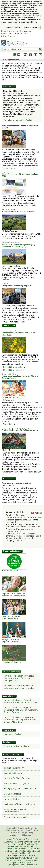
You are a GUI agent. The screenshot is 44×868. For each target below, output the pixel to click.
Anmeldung (9, 424)
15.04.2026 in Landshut (14, 367)
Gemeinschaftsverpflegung (17, 783)
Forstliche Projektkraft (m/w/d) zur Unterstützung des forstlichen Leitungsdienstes (19, 678)
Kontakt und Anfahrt (10, 31)
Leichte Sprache (8, 36)
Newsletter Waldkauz (13, 734)
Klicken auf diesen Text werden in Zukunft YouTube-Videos (24, 517)
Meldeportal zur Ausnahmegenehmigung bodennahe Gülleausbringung (18, 246)
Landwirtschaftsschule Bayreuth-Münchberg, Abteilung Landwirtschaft (20, 701)
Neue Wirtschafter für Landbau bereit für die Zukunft (20, 127)
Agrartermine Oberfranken (17, 746)
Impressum (27, 31)
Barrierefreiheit (22, 34)
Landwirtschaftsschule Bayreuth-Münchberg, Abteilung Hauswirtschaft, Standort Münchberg (21, 720)
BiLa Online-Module (14, 794)
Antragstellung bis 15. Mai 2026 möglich (18, 211)
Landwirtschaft (12, 799)
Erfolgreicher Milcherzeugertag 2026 (17, 286)
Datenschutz (7, 34)
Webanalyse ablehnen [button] (12, 27)
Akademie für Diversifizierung (18, 778)
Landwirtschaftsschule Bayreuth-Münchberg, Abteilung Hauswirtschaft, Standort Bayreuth (21, 710)
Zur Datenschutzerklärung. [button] (28, 22)
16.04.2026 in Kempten (14, 370)
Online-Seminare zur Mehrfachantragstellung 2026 (20, 175)
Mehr (13, 168)
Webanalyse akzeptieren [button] (31, 27)
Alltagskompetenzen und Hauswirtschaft (15, 811)
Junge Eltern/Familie (14, 768)
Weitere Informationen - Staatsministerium (21, 473)
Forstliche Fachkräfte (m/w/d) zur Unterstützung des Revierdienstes (19, 687)
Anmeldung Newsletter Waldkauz (19, 120)
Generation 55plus (13, 773)
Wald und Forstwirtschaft (16, 817)
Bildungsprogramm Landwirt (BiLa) (20, 789)
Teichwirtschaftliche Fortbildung (19, 804)
